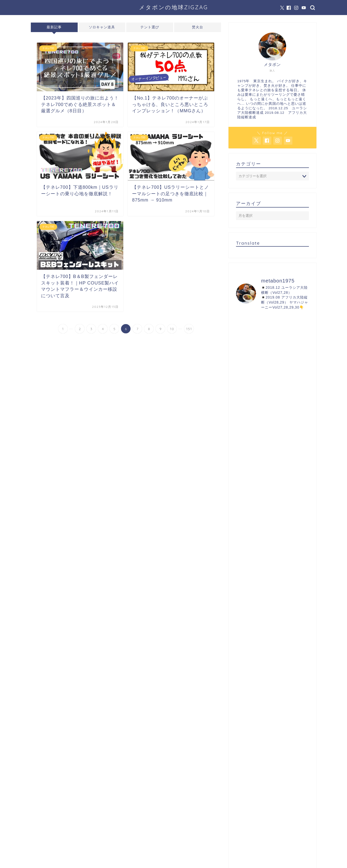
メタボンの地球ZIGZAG (174, 7)
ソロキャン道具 (102, 27)
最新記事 (54, 27)
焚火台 (198, 27)
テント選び (150, 27)
